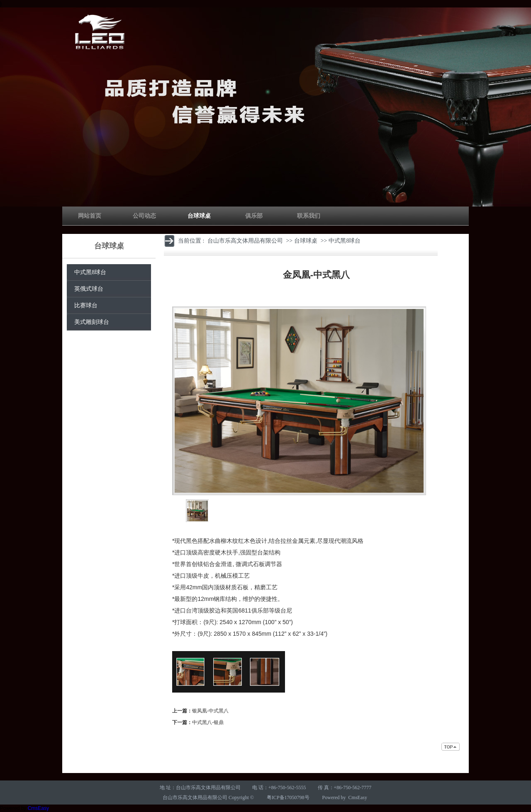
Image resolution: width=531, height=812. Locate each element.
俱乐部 (254, 216)
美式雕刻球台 (92, 322)
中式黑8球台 (90, 272)
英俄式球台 (89, 289)
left (178, 511)
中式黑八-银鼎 (208, 722)
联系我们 (309, 216)
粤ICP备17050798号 (288, 797)
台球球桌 (199, 216)
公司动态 (144, 216)
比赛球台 (86, 305)
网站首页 (90, 216)
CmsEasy (358, 797)
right (305, 511)
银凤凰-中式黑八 (210, 711)
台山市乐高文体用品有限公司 (245, 241)
